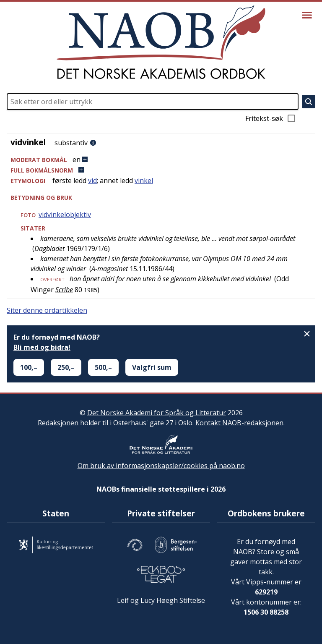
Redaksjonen (58, 423)
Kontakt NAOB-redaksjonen (239, 423)
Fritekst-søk (271, 118)
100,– (29, 367)
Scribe (64, 290)
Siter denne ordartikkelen (47, 310)
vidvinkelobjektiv (65, 215)
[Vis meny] (307, 15)
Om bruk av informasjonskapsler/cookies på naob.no (161, 466)
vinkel (144, 181)
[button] (161, 160)
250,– (66, 367)
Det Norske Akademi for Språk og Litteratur (157, 413)
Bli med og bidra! (42, 347)
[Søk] (309, 102)
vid (92, 181)
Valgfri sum (152, 367)
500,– (103, 367)
